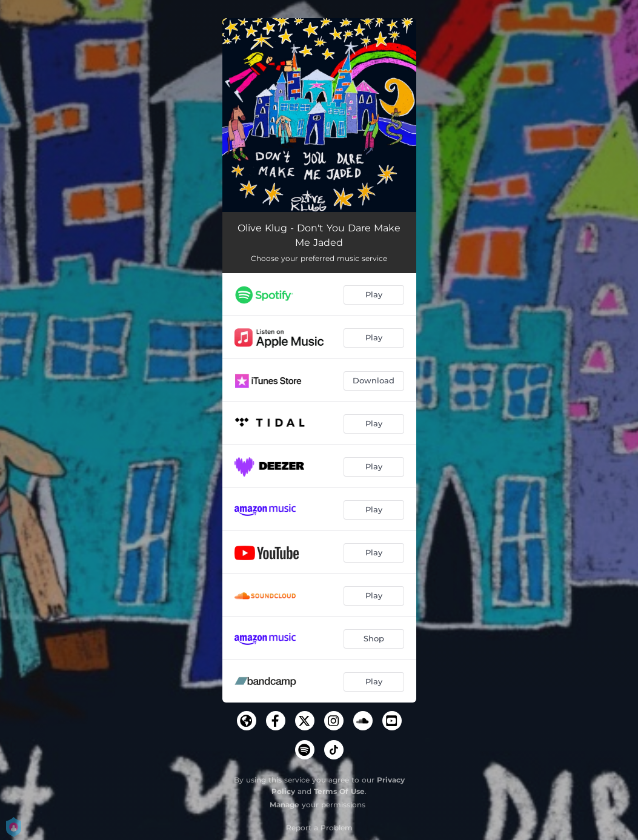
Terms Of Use (339, 791)
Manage (284, 805)
